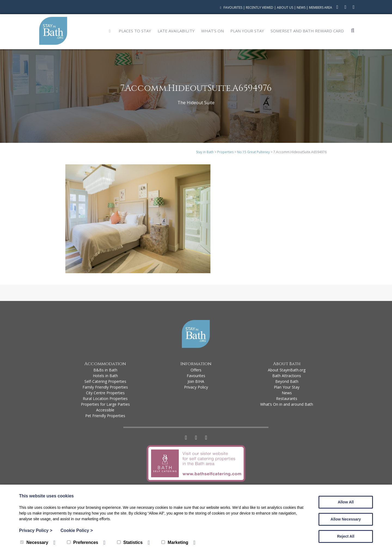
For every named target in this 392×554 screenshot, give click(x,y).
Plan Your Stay (247, 31)
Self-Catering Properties (105, 381)
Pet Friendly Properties (105, 416)
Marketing (175, 542)
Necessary (34, 542)
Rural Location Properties (105, 398)
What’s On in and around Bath (287, 404)
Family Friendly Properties (105, 387)
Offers (196, 370)
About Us (285, 7)
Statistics (130, 542)
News (301, 7)
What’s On (212, 31)
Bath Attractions (287, 376)
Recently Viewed (260, 7)
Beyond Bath (287, 381)
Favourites (230, 7)
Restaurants (287, 398)
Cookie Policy (77, 530)
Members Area (321, 7)
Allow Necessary (346, 519)
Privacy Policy (196, 387)
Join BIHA (196, 381)
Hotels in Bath (105, 376)
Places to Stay (135, 31)
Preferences (83, 542)
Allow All (346, 502)
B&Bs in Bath (105, 370)
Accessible (105, 410)
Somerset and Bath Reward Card (307, 31)
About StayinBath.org (287, 370)
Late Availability (176, 31)
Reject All (346, 536)
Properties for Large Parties (105, 404)
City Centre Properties (105, 393)
